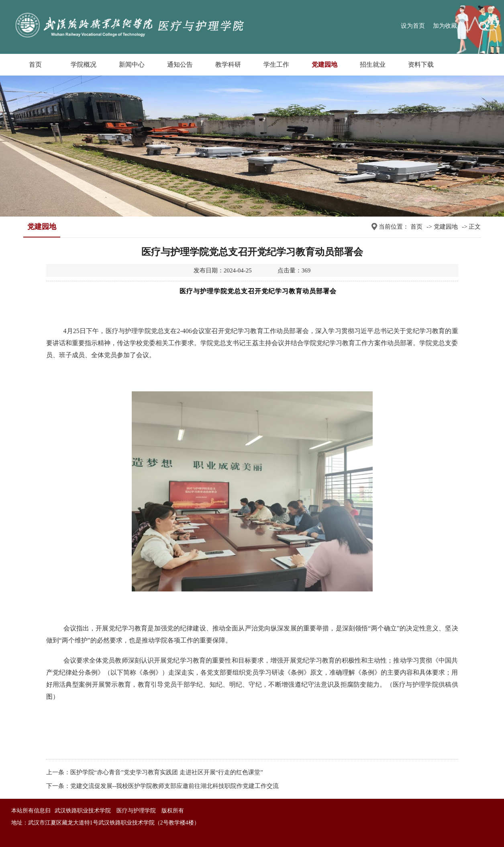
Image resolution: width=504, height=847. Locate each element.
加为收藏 (445, 26)
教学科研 (228, 64)
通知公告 (180, 64)
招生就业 (373, 64)
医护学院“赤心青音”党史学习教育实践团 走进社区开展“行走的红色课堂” (167, 772)
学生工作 (276, 64)
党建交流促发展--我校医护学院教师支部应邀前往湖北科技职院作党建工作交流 (175, 786)
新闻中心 (132, 64)
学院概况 (84, 64)
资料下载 (421, 64)
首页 (35, 64)
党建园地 (324, 64)
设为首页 (413, 26)
